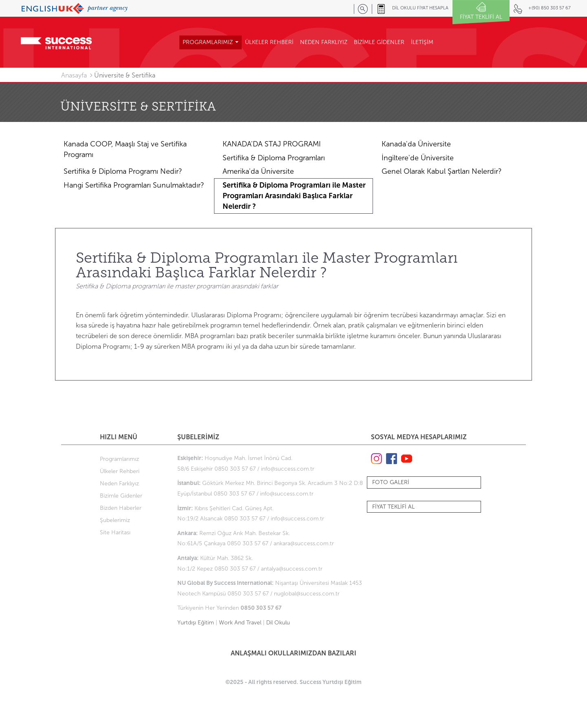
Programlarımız (119, 459)
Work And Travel (240, 623)
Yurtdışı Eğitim (196, 623)
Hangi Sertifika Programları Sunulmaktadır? (134, 185)
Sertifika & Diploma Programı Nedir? (123, 171)
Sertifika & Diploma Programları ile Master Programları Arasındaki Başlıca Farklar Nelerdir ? (294, 196)
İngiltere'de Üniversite (418, 158)
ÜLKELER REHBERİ (269, 42)
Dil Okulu (278, 623)
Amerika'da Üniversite (258, 171)
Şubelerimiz (115, 520)
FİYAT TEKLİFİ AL (393, 507)
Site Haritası (115, 532)
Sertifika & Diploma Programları (274, 158)
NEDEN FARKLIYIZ (324, 42)
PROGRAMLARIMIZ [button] (211, 42)
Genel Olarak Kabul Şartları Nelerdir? (442, 171)
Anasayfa (74, 75)
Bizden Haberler (121, 508)
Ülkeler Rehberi (120, 471)
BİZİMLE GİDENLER (379, 42)
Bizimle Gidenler (121, 496)
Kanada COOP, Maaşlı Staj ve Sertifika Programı (125, 149)
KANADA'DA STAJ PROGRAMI (272, 144)
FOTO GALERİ (391, 482)
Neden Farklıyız (119, 483)
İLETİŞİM (422, 42)
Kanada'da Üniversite (416, 144)
